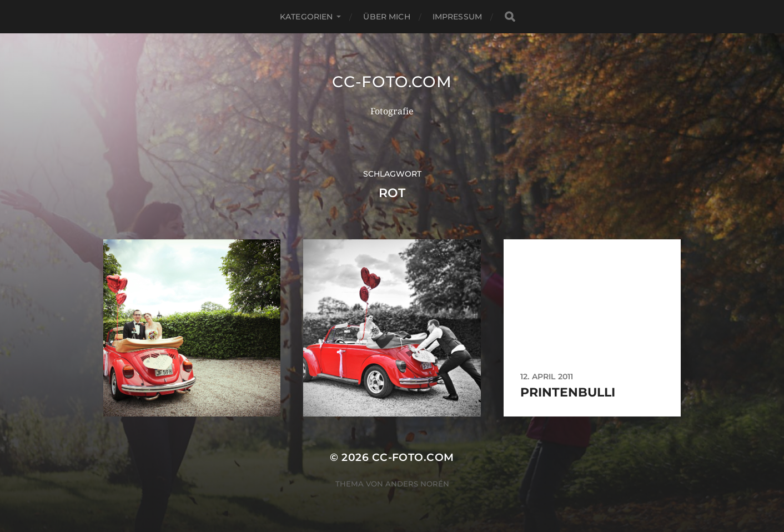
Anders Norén (417, 484)
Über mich (386, 17)
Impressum (457, 17)
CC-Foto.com (392, 82)
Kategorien (306, 17)
